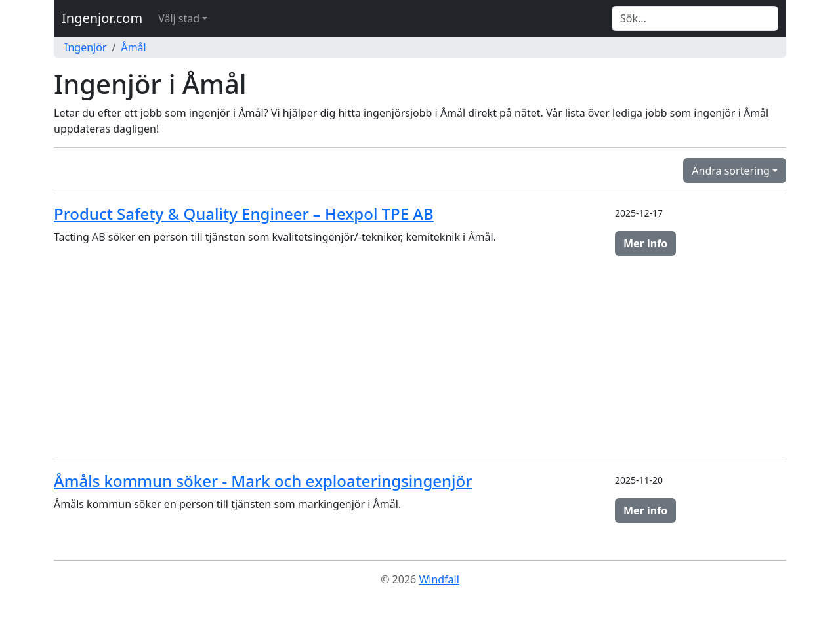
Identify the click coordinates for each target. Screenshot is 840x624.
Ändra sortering (731, 171)
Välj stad (179, 18)
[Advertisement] (420, 358)
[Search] (695, 18)
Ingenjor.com (102, 18)
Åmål (133, 47)
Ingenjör (85, 47)
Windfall (439, 579)
